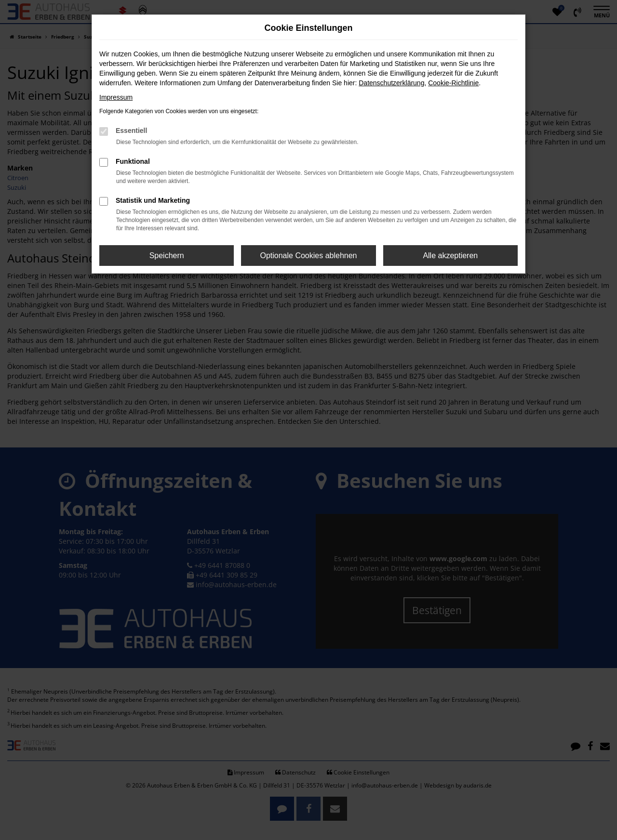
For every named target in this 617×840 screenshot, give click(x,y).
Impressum (116, 97)
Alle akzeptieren (450, 256)
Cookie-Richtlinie (453, 83)
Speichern (167, 256)
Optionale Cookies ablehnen (308, 256)
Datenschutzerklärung (391, 83)
